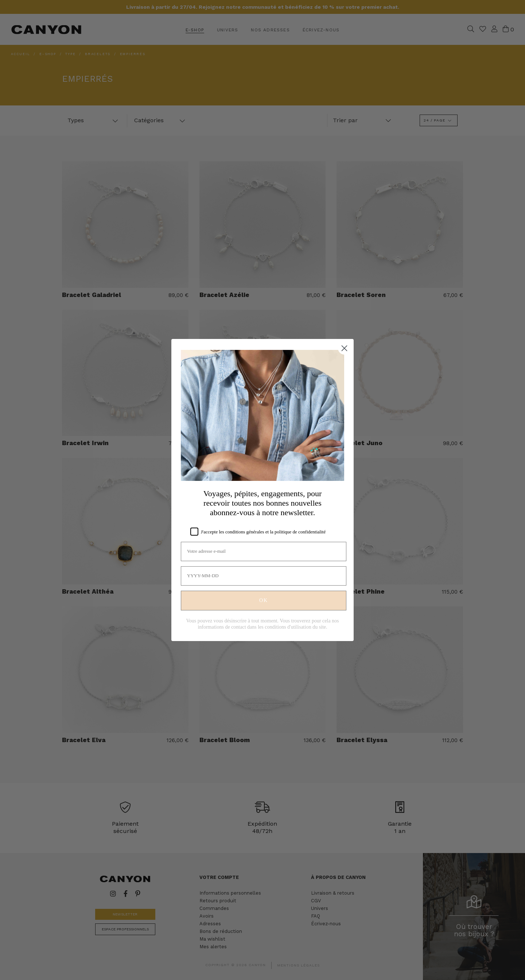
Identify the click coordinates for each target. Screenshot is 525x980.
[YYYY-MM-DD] (264, 576)
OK (264, 600)
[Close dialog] (344, 348)
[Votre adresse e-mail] (264, 551)
